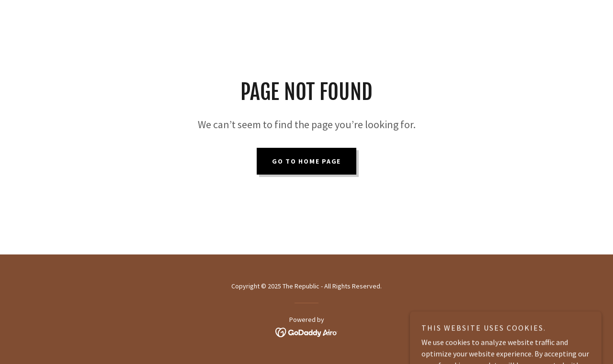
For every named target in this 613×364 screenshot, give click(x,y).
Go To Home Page (306, 161)
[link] (307, 331)
